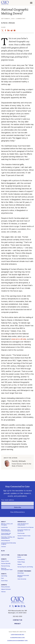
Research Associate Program (23, 576)
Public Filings (21, 562)
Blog (3, 551)
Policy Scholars (6, 587)
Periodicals (22, 522)
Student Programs (24, 571)
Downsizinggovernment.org (17, 641)
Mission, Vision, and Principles (7, 524)
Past (2, 578)
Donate (4, 559)
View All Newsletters (17, 512)
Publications (22, 555)
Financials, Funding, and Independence (8, 538)
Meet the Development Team (7, 569)
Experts (4, 585)
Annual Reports (6, 541)
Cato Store (5, 555)
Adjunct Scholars (6, 589)
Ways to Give (5, 561)
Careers (4, 547)
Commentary (21, 560)
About (3, 522)
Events (4, 574)
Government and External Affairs (6, 534)
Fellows (3, 592)
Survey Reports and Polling (25, 567)
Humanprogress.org (17, 638)
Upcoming (4, 576)
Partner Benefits (6, 564)
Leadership (4, 527)
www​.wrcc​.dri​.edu (19, 339)
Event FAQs (4, 581)
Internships (21, 573)
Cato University (22, 579)
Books (19, 557)
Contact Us (17, 620)
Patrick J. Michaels (9, 23)
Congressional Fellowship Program (9, 544)
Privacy (17, 624)
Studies (20, 564)
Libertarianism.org (17, 635)
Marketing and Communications (6, 530)
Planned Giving (5, 566)
